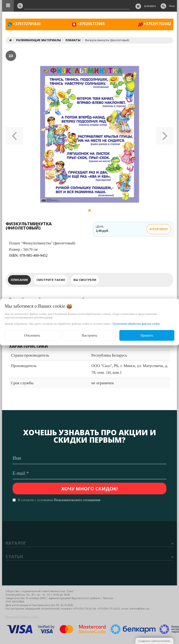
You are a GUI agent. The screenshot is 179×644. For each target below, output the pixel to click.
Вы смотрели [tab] (85, 280)
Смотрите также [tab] (51, 280)
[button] (14, 134)
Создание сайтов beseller (154, 641)
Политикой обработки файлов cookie (136, 324)
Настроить (89, 335)
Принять (147, 335)
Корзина (150, 6)
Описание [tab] (19, 280)
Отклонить (32, 335)
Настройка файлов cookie (22, 617)
